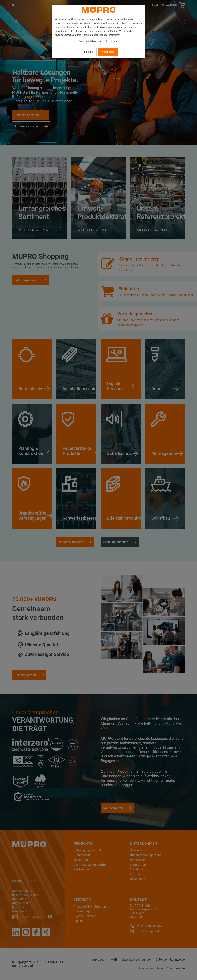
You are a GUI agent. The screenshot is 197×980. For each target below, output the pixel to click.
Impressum (112, 41)
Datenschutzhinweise (90, 41)
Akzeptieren (108, 52)
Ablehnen (88, 52)
